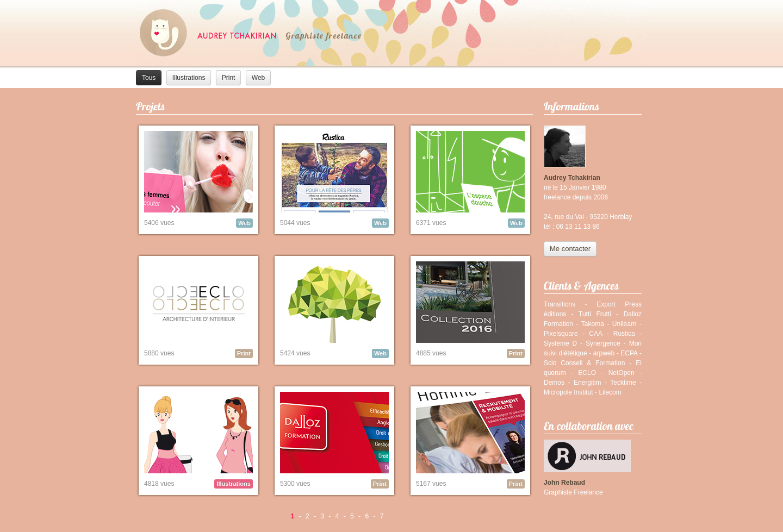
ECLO (587, 373)
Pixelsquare (561, 334)
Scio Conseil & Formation (584, 363)
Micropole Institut (568, 392)
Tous (149, 78)
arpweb (604, 353)
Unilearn (624, 324)
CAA (595, 334)
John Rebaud (564, 483)
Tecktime (623, 383)
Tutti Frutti (595, 314)
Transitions (560, 304)
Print (229, 78)
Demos (554, 383)
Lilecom (610, 392)
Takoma (593, 324)
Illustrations (189, 78)
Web (258, 78)
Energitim (588, 383)
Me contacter (570, 249)
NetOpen (622, 373)
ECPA (629, 353)
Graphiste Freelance (573, 492)
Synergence (603, 343)
